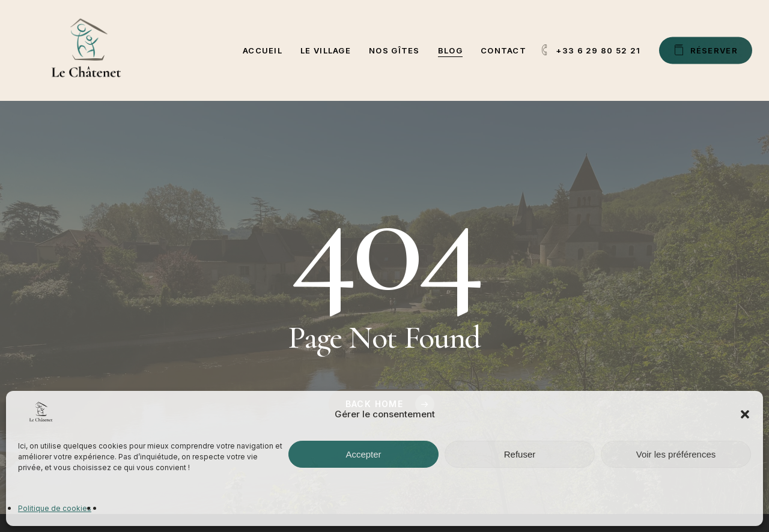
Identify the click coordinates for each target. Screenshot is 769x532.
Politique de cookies (55, 508)
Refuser (520, 454)
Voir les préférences (676, 454)
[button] (745, 414)
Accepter (363, 454)
